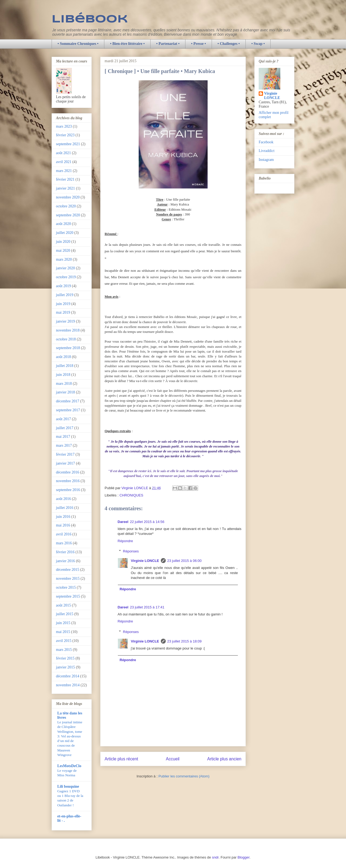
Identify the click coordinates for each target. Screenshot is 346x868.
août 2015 (64, 605)
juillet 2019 (65, 295)
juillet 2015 (65, 614)
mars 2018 (64, 384)
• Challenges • (229, 44)
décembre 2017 (68, 401)
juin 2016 (63, 517)
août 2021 (64, 153)
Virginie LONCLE (145, 561)
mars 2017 (64, 445)
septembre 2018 (68, 348)
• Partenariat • (168, 44)
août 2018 (64, 357)
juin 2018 (63, 375)
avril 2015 (64, 641)
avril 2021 (64, 162)
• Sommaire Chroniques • (78, 44)
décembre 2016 (68, 472)
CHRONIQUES (131, 495)
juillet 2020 (65, 233)
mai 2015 (63, 632)
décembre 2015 (68, 570)
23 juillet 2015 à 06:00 (184, 561)
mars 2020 (64, 259)
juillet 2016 (65, 508)
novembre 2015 (68, 579)
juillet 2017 (65, 428)
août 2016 (64, 499)
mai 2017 (63, 437)
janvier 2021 (65, 188)
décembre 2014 (68, 676)
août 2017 (64, 419)
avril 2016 (64, 534)
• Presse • (199, 44)
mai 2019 (63, 312)
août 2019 (64, 286)
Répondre (125, 541)
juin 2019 (63, 304)
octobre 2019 (66, 277)
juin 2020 (63, 242)
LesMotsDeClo (69, 766)
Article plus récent (121, 759)
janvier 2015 (65, 667)
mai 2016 (63, 525)
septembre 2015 (68, 596)
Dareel (123, 522)
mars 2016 (64, 543)
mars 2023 (64, 126)
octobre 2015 (66, 587)
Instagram (266, 160)
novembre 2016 (68, 481)
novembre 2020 (68, 197)
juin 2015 (63, 623)
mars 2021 (64, 171)
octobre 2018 (66, 339)
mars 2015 (64, 650)
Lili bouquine (68, 786)
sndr (215, 857)
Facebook (266, 142)
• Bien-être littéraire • (127, 44)
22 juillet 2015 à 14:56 (147, 522)
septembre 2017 (68, 410)
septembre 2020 (68, 215)
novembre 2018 (68, 330)
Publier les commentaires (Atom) (184, 776)
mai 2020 (63, 251)
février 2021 (65, 179)
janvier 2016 (65, 561)
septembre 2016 (68, 490)
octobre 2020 (66, 206)
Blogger (244, 857)
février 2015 (65, 658)
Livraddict (267, 151)
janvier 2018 (65, 392)
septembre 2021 (68, 144)
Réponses (131, 551)
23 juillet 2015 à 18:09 (184, 641)
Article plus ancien (224, 759)
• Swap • (258, 44)
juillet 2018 (65, 366)
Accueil (173, 759)
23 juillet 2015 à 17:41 (147, 607)
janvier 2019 (65, 321)
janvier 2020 (65, 268)
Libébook (90, 19)
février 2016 (65, 552)
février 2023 (65, 135)
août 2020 (64, 224)
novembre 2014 (68, 685)
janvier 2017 (65, 463)
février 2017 (65, 454)
